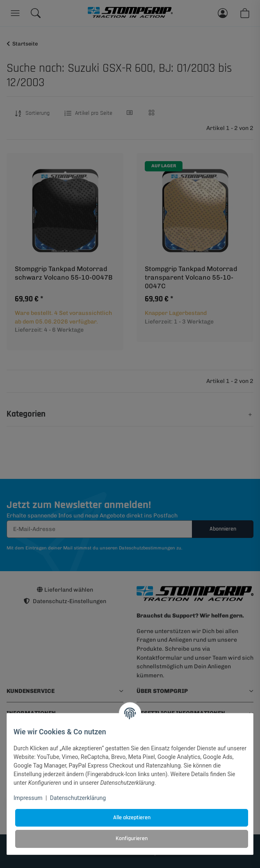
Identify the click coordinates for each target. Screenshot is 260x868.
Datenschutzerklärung (78, 798)
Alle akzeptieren (132, 818)
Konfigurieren (132, 838)
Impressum (28, 798)
